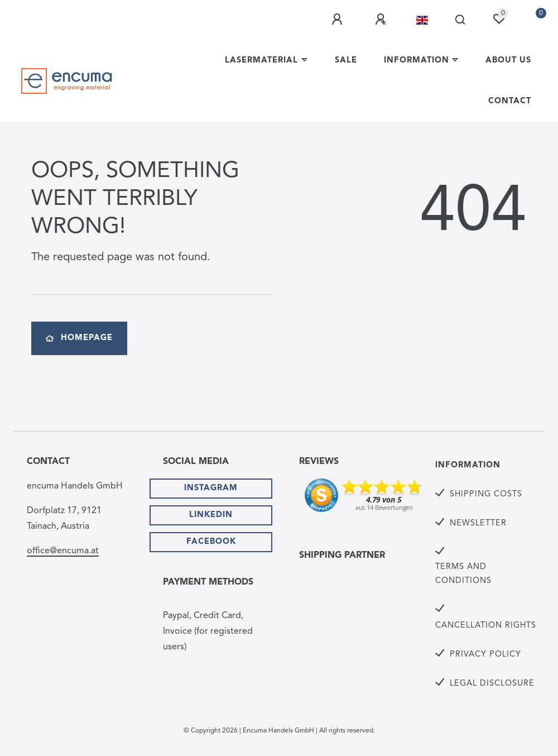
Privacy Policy (485, 655)
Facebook (211, 542)
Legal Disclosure (492, 684)
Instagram (211, 488)
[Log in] (339, 20)
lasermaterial (261, 61)
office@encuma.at (63, 551)
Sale (346, 61)
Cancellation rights (486, 626)
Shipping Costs (486, 494)
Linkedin (211, 515)
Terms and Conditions (463, 574)
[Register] (382, 20)
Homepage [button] (79, 338)
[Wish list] (499, 19)
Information (417, 61)
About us (508, 61)
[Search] (461, 20)
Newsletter (478, 523)
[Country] (422, 20)
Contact (510, 101)
